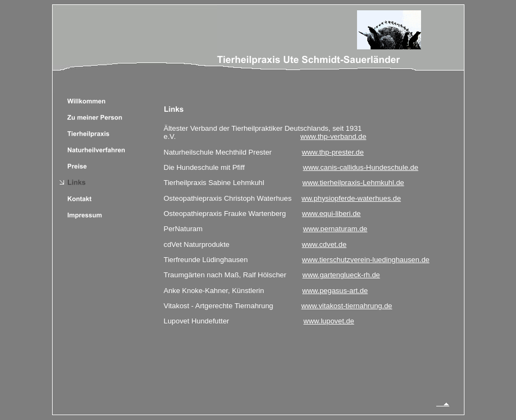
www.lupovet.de (329, 321)
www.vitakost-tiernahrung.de (346, 306)
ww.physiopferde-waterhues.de (351, 198)
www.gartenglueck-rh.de (341, 275)
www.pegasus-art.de (335, 291)
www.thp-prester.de (333, 152)
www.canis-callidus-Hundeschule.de (361, 167)
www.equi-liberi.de (332, 214)
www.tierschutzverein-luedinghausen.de (366, 260)
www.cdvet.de (324, 244)
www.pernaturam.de (336, 229)
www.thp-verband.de (334, 136)
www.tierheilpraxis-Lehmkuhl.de (353, 183)
